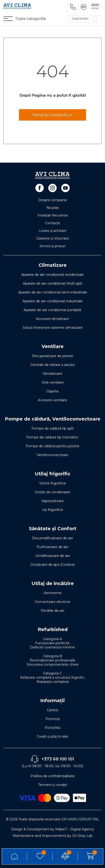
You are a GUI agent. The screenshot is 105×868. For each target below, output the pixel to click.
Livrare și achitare (52, 231)
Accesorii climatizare (52, 319)
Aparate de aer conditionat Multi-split (53, 283)
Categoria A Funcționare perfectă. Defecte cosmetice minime (52, 643)
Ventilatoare (52, 374)
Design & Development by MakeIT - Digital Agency (53, 829)
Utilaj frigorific (52, 474)
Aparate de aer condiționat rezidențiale (52, 275)
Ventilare (53, 346)
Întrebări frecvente (53, 215)
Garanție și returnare (53, 238)
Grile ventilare (53, 382)
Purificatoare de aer (52, 547)
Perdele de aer (53, 611)
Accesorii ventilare (52, 400)
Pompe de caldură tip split (53, 428)
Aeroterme (53, 593)
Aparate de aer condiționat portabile (52, 310)
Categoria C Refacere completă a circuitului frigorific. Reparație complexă (53, 677)
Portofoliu (53, 728)
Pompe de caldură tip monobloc (52, 437)
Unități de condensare (52, 492)
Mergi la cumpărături (52, 115)
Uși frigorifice (53, 510)
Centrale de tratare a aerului (52, 365)
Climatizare (53, 265)
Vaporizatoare (52, 501)
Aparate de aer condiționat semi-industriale (53, 292)
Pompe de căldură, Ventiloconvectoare (53, 419)
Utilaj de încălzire (53, 583)
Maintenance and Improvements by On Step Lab (53, 836)
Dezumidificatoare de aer (52, 538)
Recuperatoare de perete (53, 356)
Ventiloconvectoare (52, 455)
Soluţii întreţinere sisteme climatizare (53, 328)
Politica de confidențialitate (53, 776)
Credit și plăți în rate (52, 736)
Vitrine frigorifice (53, 483)
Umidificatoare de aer (53, 556)
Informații (52, 700)
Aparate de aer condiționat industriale (52, 301)
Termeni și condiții (53, 785)
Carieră (52, 710)
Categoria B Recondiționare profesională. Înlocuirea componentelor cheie (53, 660)
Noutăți (53, 208)
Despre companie (53, 200)
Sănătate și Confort (53, 529)
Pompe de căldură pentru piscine (52, 446)
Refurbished (53, 629)
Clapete (52, 391)
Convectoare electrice (52, 602)
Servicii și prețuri (52, 246)
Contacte (53, 223)
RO (84, 7)
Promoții (53, 719)
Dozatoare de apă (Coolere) (52, 565)
